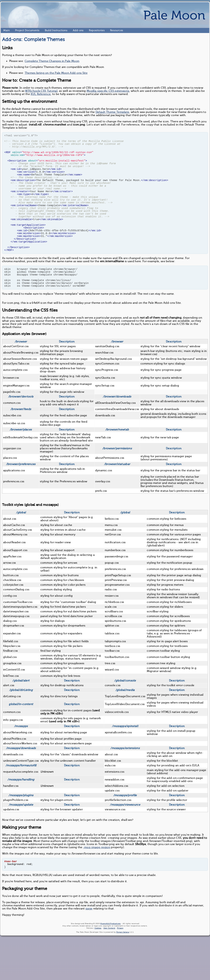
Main (5, 30)
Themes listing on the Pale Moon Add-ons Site (56, 73)
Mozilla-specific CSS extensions (108, 91)
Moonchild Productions (110, 960)
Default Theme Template (112, 112)
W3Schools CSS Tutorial (41, 91)
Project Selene (123, 968)
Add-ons (74, 30)
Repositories (90, 30)
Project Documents (17, 30)
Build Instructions (46, 30)
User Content (109, 964)
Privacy (120, 964)
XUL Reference (41, 94)
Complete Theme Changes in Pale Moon (52, 61)
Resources (111, 30)
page (89, 945)
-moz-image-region (97, 882)
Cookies (98, 964)
